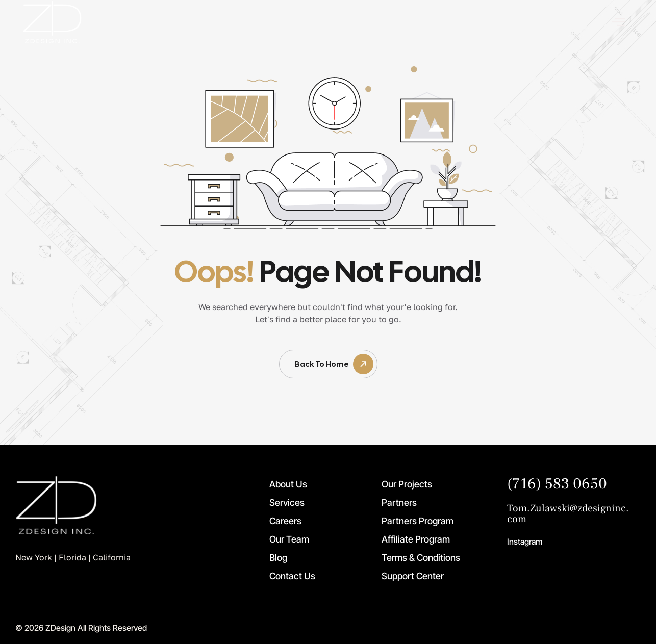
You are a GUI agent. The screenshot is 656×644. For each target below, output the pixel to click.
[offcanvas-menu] (619, 22)
